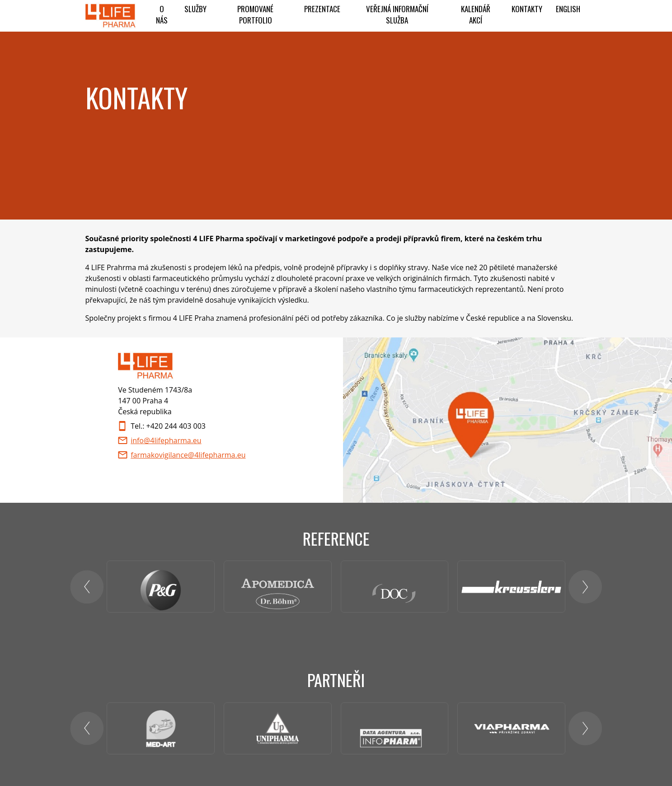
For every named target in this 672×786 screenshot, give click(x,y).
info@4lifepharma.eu (166, 440)
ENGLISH (568, 9)
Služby (195, 9)
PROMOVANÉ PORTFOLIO (255, 15)
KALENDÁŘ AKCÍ (476, 15)
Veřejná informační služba (397, 15)
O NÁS (162, 15)
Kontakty (527, 9)
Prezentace (322, 9)
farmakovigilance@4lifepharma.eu (188, 455)
